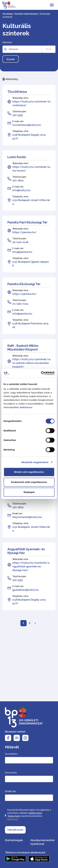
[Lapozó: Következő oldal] (35, 623)
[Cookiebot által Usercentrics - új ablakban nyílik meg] (41, 373)
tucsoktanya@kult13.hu (27, 125)
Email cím (17, 514)
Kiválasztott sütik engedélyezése (29, 482)
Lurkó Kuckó (17, 157)
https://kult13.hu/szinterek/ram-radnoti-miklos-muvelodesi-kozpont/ (31, 363)
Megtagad (29, 492)
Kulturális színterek (17, 29)
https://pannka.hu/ (25, 232)
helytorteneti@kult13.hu (27, 517)
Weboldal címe (20, 98)
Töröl (49, 49)
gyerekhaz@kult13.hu (26, 590)
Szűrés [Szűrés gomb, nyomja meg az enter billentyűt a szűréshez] (11, 59)
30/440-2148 (20, 242)
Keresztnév (11, 773)
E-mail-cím (18, 121)
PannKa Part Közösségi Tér (27, 222)
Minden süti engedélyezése (29, 472)
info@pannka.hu (22, 252)
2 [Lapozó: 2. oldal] (30, 623)
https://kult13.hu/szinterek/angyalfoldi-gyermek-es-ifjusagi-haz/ (31, 566)
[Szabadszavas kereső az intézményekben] (22, 49)
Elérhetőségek (14, 840)
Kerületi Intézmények (26, 14)
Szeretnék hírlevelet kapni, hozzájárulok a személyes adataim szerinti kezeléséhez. (29, 815)
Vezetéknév (11, 754)
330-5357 (18, 115)
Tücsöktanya (17, 92)
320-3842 (18, 180)
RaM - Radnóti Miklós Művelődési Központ (23, 348)
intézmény (10, 79)
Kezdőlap (8, 14)
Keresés (7, 42)
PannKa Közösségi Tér (24, 284)
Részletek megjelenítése (35, 462)
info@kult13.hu (21, 190)
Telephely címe (20, 131)
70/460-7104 (20, 304)
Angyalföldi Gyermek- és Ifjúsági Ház (26, 551)
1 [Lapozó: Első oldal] (23, 623)
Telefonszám (19, 111)
